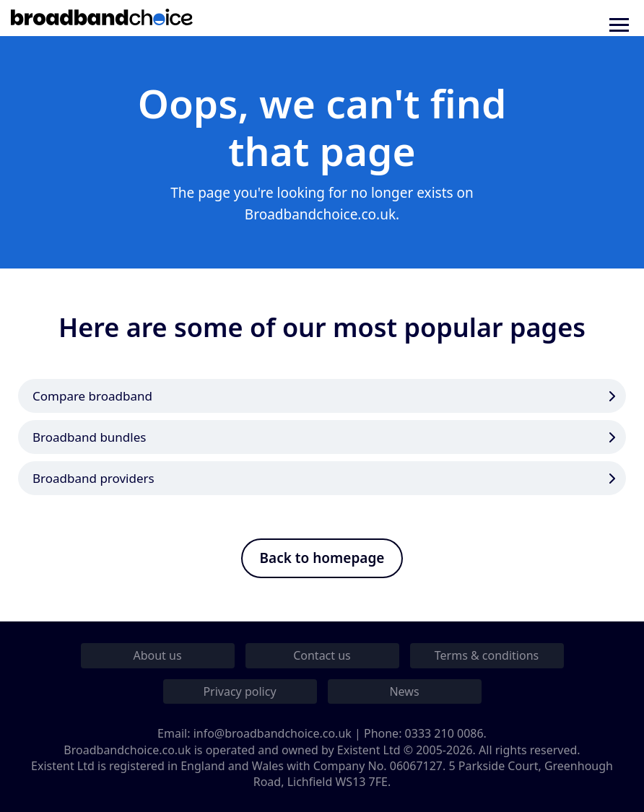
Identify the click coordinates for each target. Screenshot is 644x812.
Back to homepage (322, 558)
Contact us (322, 655)
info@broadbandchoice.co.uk (273, 733)
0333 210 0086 (444, 733)
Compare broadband (92, 396)
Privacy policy (239, 691)
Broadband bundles (89, 437)
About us (157, 655)
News (404, 691)
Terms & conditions (487, 655)
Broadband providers (93, 478)
